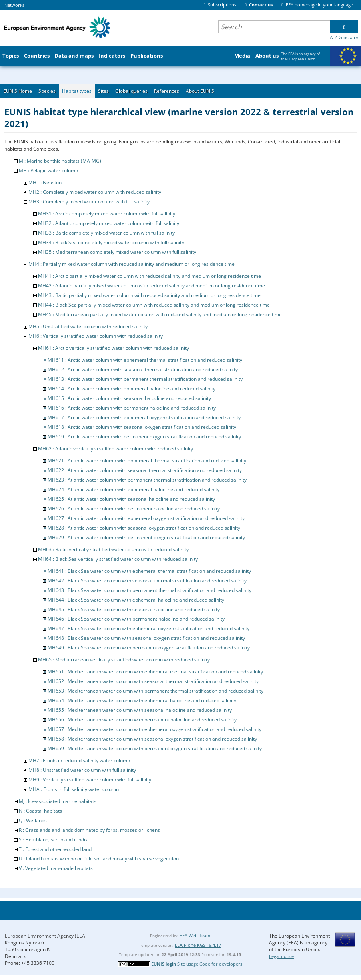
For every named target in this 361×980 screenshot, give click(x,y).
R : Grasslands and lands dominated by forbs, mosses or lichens (89, 830)
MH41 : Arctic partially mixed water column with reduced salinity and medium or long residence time (149, 276)
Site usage (188, 964)
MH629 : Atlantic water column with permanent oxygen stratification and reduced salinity (146, 537)
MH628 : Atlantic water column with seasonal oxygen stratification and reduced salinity (144, 528)
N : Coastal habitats (40, 811)
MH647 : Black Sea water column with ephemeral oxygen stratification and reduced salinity (148, 628)
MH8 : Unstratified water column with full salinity (82, 770)
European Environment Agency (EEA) (46, 936)
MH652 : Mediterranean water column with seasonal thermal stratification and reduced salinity (153, 681)
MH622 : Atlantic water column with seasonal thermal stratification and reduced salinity (145, 470)
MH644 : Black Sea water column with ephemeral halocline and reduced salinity (136, 600)
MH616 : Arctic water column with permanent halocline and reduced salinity (132, 408)
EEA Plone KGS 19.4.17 (198, 945)
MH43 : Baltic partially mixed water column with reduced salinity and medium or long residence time (149, 295)
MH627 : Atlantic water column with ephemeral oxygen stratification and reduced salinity (146, 518)
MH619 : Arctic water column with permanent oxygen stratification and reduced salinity (144, 437)
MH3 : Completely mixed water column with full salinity (89, 202)
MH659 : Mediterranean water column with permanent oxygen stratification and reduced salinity (155, 748)
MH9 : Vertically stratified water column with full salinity (90, 780)
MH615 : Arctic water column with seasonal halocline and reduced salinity (129, 398)
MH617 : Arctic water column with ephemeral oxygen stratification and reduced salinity (144, 417)
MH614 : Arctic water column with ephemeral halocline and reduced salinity (131, 389)
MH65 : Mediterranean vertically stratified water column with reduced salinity (124, 660)
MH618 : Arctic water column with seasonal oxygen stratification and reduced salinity (142, 427)
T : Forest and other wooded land (55, 849)
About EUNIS (200, 91)
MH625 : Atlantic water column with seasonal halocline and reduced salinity (131, 499)
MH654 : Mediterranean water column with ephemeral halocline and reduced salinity (142, 700)
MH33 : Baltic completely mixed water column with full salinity (106, 233)
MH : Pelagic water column (48, 170)
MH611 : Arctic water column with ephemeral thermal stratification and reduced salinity (145, 360)
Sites (103, 91)
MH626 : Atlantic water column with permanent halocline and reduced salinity (134, 509)
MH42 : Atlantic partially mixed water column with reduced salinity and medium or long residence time (151, 286)
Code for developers (221, 964)
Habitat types (77, 91)
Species (47, 91)
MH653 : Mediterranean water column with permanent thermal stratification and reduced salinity (155, 691)
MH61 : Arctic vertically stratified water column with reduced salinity (113, 348)
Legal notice (281, 956)
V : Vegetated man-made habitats (56, 868)
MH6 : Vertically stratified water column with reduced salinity (96, 336)
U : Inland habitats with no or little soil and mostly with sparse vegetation (99, 859)
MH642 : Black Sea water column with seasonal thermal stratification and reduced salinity (147, 581)
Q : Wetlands (33, 820)
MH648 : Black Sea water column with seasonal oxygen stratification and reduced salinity (146, 638)
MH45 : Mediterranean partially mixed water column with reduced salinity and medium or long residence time (160, 314)
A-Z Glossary (344, 37)
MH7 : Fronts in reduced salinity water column (79, 760)
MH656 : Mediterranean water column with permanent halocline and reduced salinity (142, 720)
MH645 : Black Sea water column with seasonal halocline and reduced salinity (134, 609)
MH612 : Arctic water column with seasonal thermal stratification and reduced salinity (143, 369)
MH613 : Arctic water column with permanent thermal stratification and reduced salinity (145, 379)
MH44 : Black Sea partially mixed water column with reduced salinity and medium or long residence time (154, 305)
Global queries (131, 91)
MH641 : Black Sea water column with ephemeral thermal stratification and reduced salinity (149, 571)
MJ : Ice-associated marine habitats (58, 801)
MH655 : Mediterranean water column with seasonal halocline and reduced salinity (140, 710)
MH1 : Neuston (45, 182)
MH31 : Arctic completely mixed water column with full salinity (107, 214)
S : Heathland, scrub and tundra (54, 840)
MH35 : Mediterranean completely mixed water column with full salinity (117, 252)
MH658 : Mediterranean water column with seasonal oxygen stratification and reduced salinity (152, 739)
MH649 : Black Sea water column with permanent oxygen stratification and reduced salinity (149, 648)
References (167, 91)
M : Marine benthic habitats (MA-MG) (60, 161)
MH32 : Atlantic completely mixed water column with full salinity (109, 223)
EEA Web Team (195, 935)
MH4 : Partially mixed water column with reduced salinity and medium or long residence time (131, 264)
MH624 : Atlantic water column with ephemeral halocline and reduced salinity (133, 489)
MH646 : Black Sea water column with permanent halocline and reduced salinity (136, 619)
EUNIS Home (18, 91)
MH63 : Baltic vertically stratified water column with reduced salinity (113, 549)
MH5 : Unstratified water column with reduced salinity (88, 326)
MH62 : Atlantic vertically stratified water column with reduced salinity (115, 449)
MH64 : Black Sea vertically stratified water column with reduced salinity (118, 559)
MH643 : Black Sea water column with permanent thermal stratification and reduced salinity (149, 590)
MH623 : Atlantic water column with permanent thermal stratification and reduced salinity (147, 480)
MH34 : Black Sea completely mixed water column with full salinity (111, 242)
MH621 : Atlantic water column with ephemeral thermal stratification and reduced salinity (147, 461)
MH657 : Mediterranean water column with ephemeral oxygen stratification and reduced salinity (154, 729)
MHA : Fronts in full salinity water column (74, 789)
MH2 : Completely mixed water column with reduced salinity (95, 192)
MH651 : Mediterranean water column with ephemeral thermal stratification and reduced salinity (155, 672)
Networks (14, 5)
